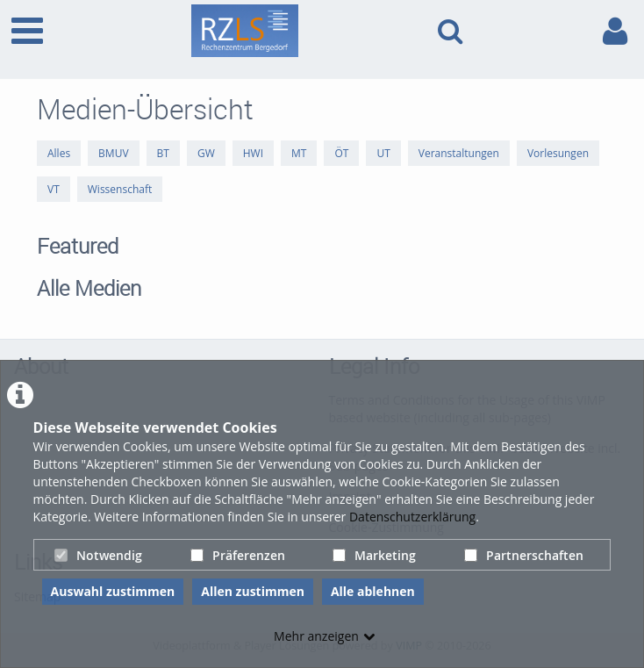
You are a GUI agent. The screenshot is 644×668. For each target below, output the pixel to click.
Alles (59, 153)
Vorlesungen (558, 153)
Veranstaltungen (459, 153)
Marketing (374, 555)
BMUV (113, 153)
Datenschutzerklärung (412, 517)
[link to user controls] (615, 31)
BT (163, 153)
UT (383, 153)
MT (299, 153)
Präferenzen (238, 555)
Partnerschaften (524, 555)
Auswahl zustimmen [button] (113, 591)
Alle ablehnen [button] (373, 591)
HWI (253, 153)
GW (206, 153)
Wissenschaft (120, 189)
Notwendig (98, 555)
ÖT (341, 153)
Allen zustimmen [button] (253, 591)
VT (54, 189)
